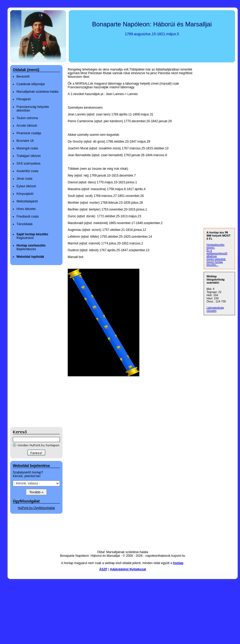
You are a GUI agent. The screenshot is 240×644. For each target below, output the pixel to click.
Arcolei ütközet (27, 126)
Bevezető (23, 77)
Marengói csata (27, 148)
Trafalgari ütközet (28, 156)
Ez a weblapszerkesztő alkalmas (217, 253)
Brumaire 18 (25, 141)
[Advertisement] (31, 346)
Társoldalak (25, 224)
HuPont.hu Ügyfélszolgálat (36, 508)
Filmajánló (24, 99)
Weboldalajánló (27, 201)
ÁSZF (103, 569)
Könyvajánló (25, 194)
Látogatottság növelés (215, 309)
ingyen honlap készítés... (215, 264)
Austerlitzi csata (27, 171)
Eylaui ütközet (26, 186)
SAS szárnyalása (28, 163)
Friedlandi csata (28, 216)
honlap (178, 563)
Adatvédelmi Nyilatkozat (128, 569)
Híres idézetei (26, 209)
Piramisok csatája (29, 133)
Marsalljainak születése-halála (37, 92)
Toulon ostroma (27, 118)
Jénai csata (24, 179)
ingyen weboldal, (216, 259)
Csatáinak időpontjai (31, 84)
